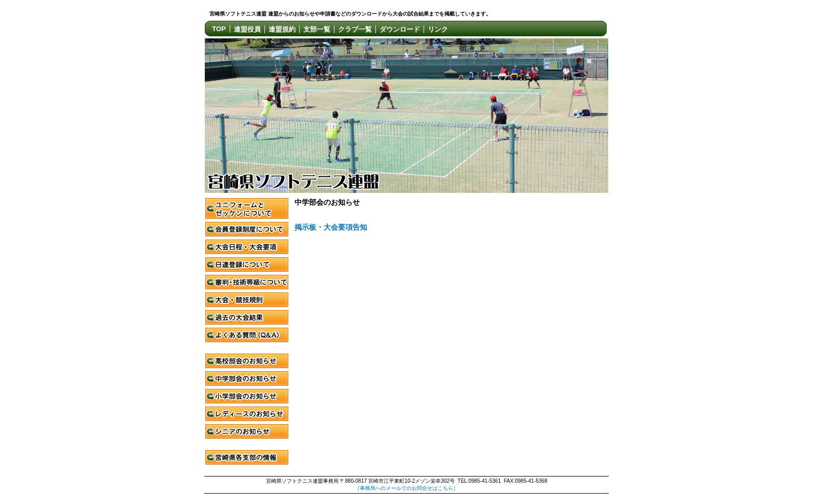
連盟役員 (247, 29)
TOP (219, 29)
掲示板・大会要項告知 (331, 227)
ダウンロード (400, 29)
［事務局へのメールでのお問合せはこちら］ (406, 488)
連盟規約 (282, 29)
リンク (438, 29)
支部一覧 (317, 29)
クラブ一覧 (355, 29)
